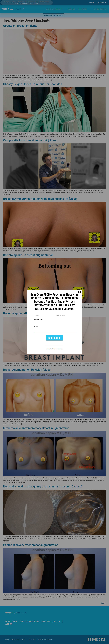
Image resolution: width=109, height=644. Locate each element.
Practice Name (39, 320)
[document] (54, 322)
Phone (36, 327)
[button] (80, 292)
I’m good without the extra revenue (54, 349)
